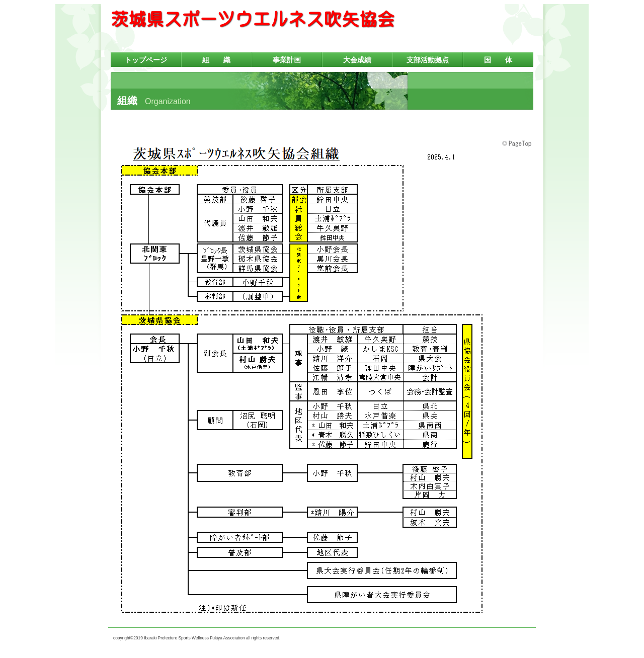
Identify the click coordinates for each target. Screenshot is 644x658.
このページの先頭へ (518, 144)
